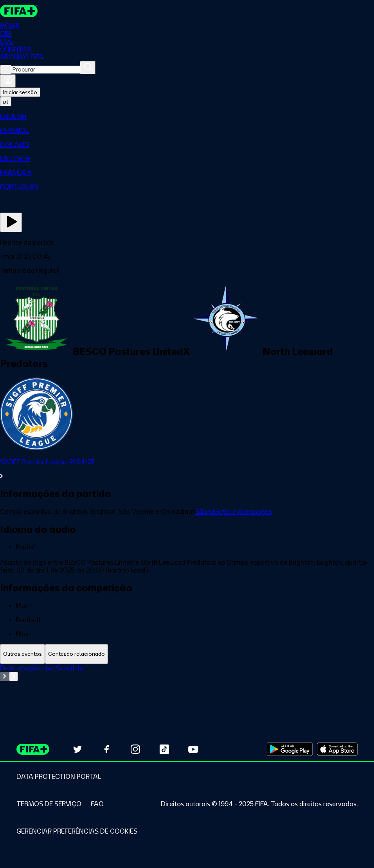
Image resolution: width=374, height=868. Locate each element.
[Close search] (6, 70)
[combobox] (46, 70)
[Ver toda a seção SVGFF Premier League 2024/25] (187, 469)
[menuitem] (187, 116)
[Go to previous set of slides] (4, 677)
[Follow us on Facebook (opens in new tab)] (106, 749)
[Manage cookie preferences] (77, 831)
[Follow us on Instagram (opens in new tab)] (135, 749)
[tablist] (187, 654)
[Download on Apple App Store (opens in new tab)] (337, 749)
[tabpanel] (187, 684)
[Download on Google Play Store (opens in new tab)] (290, 749)
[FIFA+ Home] (19, 11)
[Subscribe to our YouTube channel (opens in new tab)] (193, 749)
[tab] (22, 654)
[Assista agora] (11, 222)
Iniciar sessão (20, 92)
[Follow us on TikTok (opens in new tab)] (164, 749)
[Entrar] (8, 81)
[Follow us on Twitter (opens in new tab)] (77, 749)
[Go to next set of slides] (13, 677)
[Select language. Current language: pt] (6, 102)
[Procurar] (88, 68)
